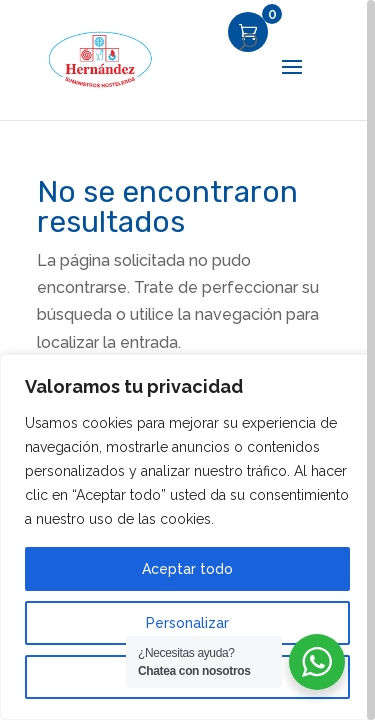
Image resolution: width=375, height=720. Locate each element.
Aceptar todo (187, 569)
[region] (187, 360)
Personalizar (187, 623)
